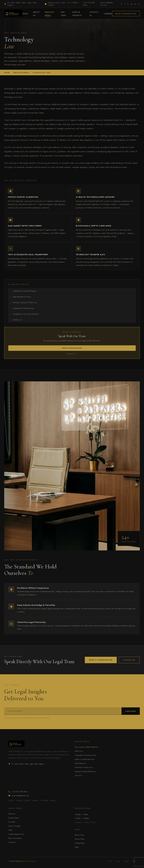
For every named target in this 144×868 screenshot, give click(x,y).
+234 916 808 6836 (89, 4)
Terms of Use (79, 835)
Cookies (126, 861)
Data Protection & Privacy (20, 297)
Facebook (19, 800)
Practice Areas (14, 818)
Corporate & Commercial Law (22, 308)
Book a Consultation (101, 660)
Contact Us (129, 660)
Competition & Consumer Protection (24, 314)
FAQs (10, 830)
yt (139, 4)
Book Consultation (126, 14)
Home (25, 14)
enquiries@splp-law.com (107, 4)
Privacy (118, 861)
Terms (110, 861)
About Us (12, 814)
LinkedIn (27, 800)
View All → (79, 775)
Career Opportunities (16, 834)
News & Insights (14, 826)
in (128, 4)
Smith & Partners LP (17, 861)
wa (135, 4)
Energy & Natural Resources (85, 771)
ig (131, 4)
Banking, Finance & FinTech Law (23, 303)
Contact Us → (72, 354)
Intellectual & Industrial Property (23, 291)
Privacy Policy (80, 839)
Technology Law (81, 763)
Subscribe (131, 711)
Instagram (35, 800)
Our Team (12, 822)
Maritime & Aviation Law (84, 767)
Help (77, 847)
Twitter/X (11, 800)
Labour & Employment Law (85, 759)
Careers (108, 14)
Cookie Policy (80, 843)
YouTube (52, 800)
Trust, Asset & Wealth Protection (86, 747)
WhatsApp (44, 800)
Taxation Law (16, 320)
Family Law (79, 751)
